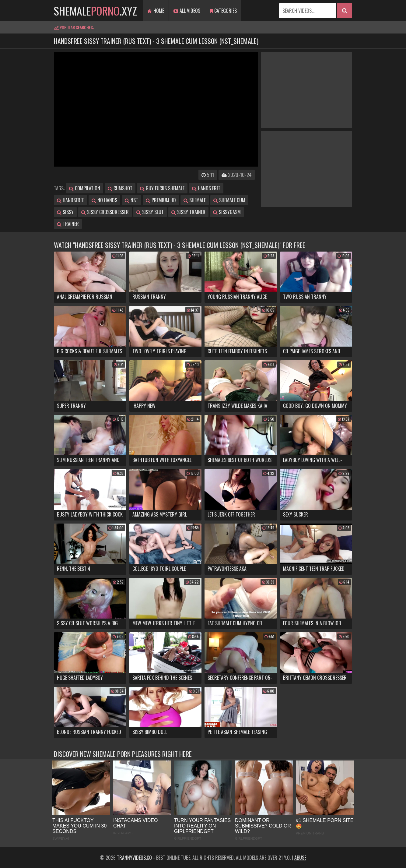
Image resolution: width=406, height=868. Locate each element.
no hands (104, 200)
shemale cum (229, 200)
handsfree (70, 200)
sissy (65, 212)
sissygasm (227, 212)
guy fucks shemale (162, 188)
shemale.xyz (95, 11)
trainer (68, 224)
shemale (195, 200)
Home (156, 11)
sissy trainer (188, 212)
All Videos (187, 11)
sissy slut (150, 212)
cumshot (120, 188)
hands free (206, 188)
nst (131, 200)
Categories (223, 11)
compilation (85, 188)
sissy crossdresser (105, 212)
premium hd (161, 200)
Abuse (300, 858)
